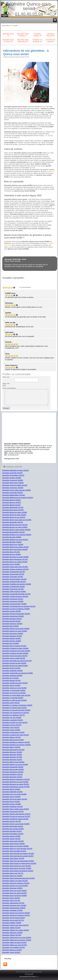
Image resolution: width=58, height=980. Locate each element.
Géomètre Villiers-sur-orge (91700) (15, 945)
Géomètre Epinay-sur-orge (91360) (15, 631)
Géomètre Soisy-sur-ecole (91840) (14, 891)
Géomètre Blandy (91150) (11, 505)
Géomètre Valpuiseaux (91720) (13, 903)
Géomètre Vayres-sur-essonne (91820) (16, 913)
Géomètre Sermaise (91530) (12, 888)
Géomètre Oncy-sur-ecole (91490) (14, 794)
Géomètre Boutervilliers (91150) (14, 532)
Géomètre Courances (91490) (13, 601)
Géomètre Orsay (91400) (11, 802)
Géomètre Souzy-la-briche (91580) (14, 896)
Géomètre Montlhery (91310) (12, 774)
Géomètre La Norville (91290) (13, 698)
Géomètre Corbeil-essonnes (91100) (15, 596)
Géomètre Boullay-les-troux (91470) (15, 525)
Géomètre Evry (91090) (11, 643)
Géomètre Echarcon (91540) (12, 624)
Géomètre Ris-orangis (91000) (13, 829)
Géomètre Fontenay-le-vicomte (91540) (16, 651)
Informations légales (30, 972)
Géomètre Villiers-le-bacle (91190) (14, 942)
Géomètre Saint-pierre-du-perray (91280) (17, 868)
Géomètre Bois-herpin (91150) (13, 510)
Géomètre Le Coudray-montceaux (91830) (17, 705)
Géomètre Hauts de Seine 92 (8, 41)
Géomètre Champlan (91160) (13, 577)
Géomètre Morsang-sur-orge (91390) (15, 782)
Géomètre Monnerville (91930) (13, 769)
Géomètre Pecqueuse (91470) (13, 811)
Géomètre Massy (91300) (11, 747)
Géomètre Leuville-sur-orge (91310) (15, 722)
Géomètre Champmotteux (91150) (14, 579)
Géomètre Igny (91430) (10, 678)
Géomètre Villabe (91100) (11, 928)
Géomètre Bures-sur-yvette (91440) (15, 562)
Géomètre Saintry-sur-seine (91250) (15, 881)
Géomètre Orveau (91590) (12, 804)
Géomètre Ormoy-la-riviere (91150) (15, 799)
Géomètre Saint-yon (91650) (12, 876)
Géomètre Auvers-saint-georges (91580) (17, 490)
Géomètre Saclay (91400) (11, 839)
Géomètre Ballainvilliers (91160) (14, 495)
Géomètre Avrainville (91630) (13, 493)
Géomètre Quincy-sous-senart (29, 6)
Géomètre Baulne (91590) (11, 500)
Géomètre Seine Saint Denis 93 (23, 41)
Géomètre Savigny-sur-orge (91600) (15, 886)
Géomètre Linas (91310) (11, 727)
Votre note (6, 383)
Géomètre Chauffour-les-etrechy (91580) (17, 584)
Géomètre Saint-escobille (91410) (14, 851)
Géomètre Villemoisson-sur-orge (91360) (17, 938)
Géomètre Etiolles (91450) (12, 638)
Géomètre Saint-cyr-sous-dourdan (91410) (17, 849)
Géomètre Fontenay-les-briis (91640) (15, 653)
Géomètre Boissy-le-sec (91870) (14, 517)
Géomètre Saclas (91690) (11, 836)
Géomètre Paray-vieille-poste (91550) (16, 809)
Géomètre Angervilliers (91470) (13, 475)
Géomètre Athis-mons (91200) (13, 483)
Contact (40, 972)
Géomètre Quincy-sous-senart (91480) (16, 824)
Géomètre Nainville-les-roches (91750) (16, 787)
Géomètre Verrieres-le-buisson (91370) (16, 915)
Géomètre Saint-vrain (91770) (13, 873)
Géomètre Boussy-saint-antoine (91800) (16, 530)
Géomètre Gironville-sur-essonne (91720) (17, 661)
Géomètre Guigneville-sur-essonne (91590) (18, 673)
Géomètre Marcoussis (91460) (13, 740)
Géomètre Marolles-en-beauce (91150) (16, 742)
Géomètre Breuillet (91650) (12, 542)
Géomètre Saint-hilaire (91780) (13, 858)
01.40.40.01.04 (29, 14)
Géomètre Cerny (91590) (11, 564)
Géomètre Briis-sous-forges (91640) (15, 549)
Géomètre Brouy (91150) (11, 552)
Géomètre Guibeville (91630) (12, 671)
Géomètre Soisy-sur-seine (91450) (14, 893)
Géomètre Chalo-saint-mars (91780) (15, 567)
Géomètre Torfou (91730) (11, 900)
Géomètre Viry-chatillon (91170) (14, 947)
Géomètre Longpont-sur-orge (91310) (16, 735)
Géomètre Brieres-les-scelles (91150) (15, 547)
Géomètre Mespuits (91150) (12, 760)
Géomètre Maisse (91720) (11, 737)
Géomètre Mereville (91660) (12, 755)
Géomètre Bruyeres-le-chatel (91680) (15, 557)
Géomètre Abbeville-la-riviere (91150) (15, 470)
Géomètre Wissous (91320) (12, 950)
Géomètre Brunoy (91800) (11, 554)
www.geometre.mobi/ (12, 459)
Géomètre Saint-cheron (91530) (14, 844)
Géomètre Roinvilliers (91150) (13, 834)
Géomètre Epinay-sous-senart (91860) (16, 629)
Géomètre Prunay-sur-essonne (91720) (16, 816)
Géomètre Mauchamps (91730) (13, 750)
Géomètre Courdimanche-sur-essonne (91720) (19, 606)
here (37, 977)
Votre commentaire (9, 388)
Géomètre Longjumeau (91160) (13, 732)
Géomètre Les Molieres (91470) (14, 715)
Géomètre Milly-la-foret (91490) (13, 762)
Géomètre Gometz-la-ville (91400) (14, 663)
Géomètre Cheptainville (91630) (14, 587)
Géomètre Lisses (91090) (11, 730)
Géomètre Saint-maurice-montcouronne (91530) (19, 863)
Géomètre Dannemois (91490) (13, 616)
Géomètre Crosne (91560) (12, 611)
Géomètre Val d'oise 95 (51, 41)
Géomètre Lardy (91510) (11, 703)
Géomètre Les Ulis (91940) (12, 718)
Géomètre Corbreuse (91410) (13, 599)
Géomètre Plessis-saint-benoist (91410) (16, 814)
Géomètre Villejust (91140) (12, 935)
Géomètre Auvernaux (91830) (13, 488)
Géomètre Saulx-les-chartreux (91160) (16, 883)
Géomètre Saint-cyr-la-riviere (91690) (15, 846)
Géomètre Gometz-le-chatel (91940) (15, 666)
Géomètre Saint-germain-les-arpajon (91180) (18, 853)
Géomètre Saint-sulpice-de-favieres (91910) (18, 871)
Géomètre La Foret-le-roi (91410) (14, 693)
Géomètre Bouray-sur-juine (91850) (15, 527)
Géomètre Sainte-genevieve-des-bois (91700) (18, 878)
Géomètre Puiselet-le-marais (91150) (15, 819)
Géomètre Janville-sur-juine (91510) (15, 683)
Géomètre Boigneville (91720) (13, 507)
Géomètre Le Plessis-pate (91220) (14, 708)
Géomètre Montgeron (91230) (13, 772)
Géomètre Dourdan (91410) (12, 619)
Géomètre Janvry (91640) (11, 685)
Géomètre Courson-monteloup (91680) (16, 609)
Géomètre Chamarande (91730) (14, 572)
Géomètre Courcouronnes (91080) (14, 604)
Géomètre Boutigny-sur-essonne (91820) (17, 535)
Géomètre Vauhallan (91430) (12, 910)
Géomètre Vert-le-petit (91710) (13, 920)
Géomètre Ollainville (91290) (12, 792)
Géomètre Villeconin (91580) (12, 933)
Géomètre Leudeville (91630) (13, 720)
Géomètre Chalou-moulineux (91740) (15, 569)
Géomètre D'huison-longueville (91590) (16, 614)
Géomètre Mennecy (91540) (12, 752)
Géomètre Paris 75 (8, 35)
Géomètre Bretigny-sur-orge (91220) (15, 540)
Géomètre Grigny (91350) (11, 668)
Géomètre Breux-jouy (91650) (13, 545)
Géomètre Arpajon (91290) (12, 478)
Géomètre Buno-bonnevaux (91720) (15, 559)
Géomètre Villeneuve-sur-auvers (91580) (17, 940)
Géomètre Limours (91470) (12, 725)
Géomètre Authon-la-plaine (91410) (15, 485)
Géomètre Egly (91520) (11, 626)
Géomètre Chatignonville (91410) (14, 582)
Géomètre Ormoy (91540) (11, 797)
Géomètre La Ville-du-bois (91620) (14, 700)
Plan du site (19, 972)
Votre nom (6, 377)
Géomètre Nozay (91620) (11, 789)
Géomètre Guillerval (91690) (12, 676)
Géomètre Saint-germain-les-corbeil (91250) (18, 856)
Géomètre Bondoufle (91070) (13, 522)
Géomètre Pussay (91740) (12, 821)
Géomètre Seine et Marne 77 (23, 35)
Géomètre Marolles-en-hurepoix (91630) (16, 745)
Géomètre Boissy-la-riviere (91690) (15, 512)
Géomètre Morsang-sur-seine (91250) (16, 784)
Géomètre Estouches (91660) (13, 633)
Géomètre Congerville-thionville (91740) (16, 594)
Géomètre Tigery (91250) (11, 898)
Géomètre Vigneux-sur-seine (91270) (15, 925)
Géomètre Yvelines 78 (37, 35)
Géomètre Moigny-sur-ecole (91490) (15, 765)
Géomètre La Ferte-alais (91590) (14, 690)
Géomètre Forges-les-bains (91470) (15, 656)
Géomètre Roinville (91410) (12, 831)
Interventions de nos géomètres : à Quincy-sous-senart (26, 52)
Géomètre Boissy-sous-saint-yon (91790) (17, 520)
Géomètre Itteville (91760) (11, 680)
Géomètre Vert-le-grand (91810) (14, 918)
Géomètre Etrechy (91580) (12, 641)
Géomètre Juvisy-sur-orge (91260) (14, 688)
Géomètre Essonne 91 (51, 35)
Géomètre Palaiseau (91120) (12, 807)
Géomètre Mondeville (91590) (13, 767)
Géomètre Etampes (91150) (12, 636)
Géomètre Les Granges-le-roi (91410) (16, 713)
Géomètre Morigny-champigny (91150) (16, 779)
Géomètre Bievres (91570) (12, 502)
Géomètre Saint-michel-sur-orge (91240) (17, 866)
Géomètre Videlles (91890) (12, 923)
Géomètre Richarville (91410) (13, 826)
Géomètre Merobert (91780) (12, 757)
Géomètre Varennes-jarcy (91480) (14, 905)
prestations (51, 171)
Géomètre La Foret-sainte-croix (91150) (16, 695)
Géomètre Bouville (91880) (12, 537)
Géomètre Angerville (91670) (12, 473)
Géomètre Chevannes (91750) (13, 589)
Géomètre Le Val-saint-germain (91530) (16, 710)
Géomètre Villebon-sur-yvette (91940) (16, 930)
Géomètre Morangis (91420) (12, 777)
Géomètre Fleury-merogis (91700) (14, 646)
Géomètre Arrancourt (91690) (13, 480)
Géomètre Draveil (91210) (11, 621)
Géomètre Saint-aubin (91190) (13, 841)
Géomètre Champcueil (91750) (13, 574)
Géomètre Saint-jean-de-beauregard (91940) (18, 861)
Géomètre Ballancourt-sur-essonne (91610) (18, 498)
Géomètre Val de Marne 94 (37, 41)
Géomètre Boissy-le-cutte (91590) (14, 515)
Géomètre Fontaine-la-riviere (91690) (15, 648)
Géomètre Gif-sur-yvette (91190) (14, 658)
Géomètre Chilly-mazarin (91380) (14, 591)
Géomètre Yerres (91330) (11, 952)
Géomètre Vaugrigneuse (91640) (14, 908)
